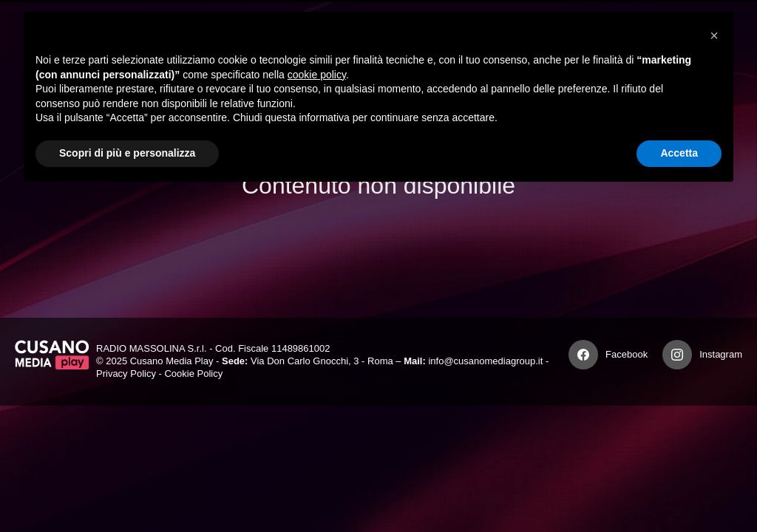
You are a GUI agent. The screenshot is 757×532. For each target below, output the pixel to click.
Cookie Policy (193, 374)
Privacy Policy (126, 374)
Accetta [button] (679, 153)
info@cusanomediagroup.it (485, 361)
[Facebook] (583, 355)
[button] (714, 35)
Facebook (627, 354)
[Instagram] (677, 355)
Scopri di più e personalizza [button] (127, 153)
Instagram (721, 354)
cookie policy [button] (317, 75)
